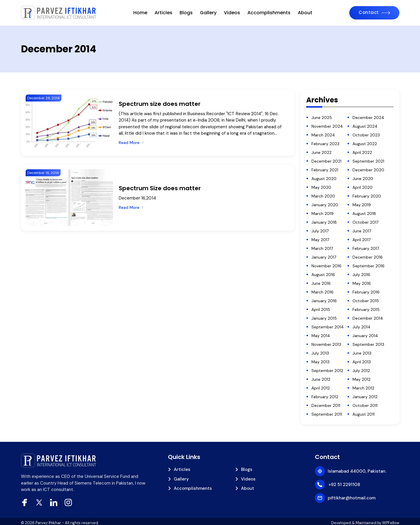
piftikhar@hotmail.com (352, 498)
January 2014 (365, 336)
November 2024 (327, 126)
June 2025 (322, 118)
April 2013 (362, 362)
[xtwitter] (39, 502)
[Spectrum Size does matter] (69, 198)
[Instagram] (68, 502)
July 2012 (361, 371)
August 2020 (324, 179)
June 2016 (321, 283)
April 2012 (321, 388)
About (305, 13)
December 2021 (326, 161)
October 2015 (366, 301)
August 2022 (365, 144)
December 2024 (368, 118)
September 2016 (368, 266)
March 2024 (323, 135)
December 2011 (326, 405)
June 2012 (321, 379)
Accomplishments (269, 13)
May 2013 (320, 362)
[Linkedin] (54, 502)
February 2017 (366, 248)
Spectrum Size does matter (160, 188)
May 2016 (362, 283)
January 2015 (324, 318)
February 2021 (325, 170)
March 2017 (322, 248)
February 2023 (325, 144)
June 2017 (362, 231)
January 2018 (324, 222)
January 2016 (324, 301)
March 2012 (363, 388)
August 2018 (364, 213)
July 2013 (320, 353)
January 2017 (324, 257)
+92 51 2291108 (344, 485)
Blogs (186, 13)
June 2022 (321, 152)
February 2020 (367, 196)
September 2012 (327, 371)
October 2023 (366, 135)
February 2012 (325, 397)
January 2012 (365, 397)
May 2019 (362, 205)
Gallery (208, 13)
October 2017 (365, 222)
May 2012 (361, 379)
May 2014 (321, 336)
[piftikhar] (59, 13)
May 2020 (321, 187)
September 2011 (327, 414)
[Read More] (131, 143)
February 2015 (366, 309)
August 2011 (364, 414)
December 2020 (368, 170)
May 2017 (320, 240)
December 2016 (368, 257)
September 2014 (328, 327)
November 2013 (326, 344)
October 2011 (365, 405)
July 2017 (320, 231)
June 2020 (363, 179)
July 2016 (361, 275)
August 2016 (323, 275)
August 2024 (365, 126)
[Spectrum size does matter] (69, 123)
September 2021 (368, 161)
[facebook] (25, 502)
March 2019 (322, 213)
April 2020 (363, 187)
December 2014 (368, 318)
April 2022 (362, 152)
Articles (163, 13)
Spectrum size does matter (160, 104)
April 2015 (321, 309)
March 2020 (323, 196)
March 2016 (322, 292)
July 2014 (361, 327)
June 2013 (362, 353)
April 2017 (361, 240)
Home (140, 13)
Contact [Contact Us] (369, 12)
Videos (232, 13)
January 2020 (325, 205)
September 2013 (368, 344)
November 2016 (326, 266)
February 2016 (366, 292)
